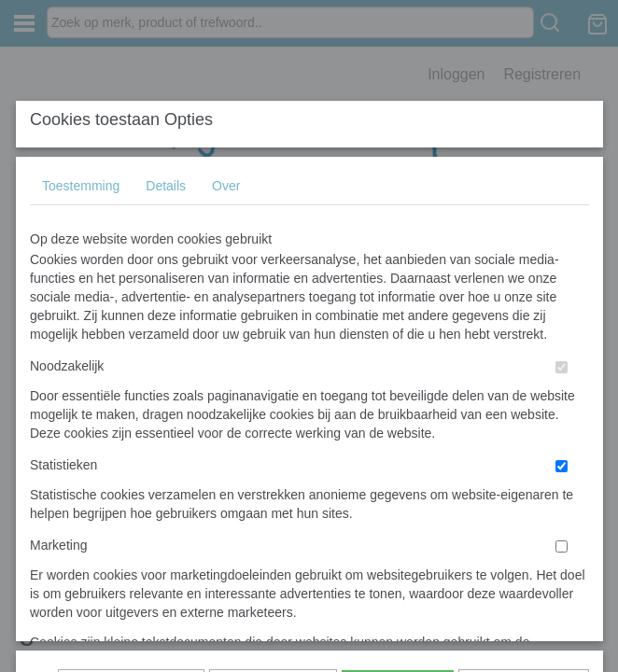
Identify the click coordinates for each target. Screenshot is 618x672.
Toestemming (81, 155)
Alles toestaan (398, 402)
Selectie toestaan (273, 402)
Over (226, 155)
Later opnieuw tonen (131, 402)
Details (166, 155)
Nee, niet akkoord (524, 402)
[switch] (562, 336)
